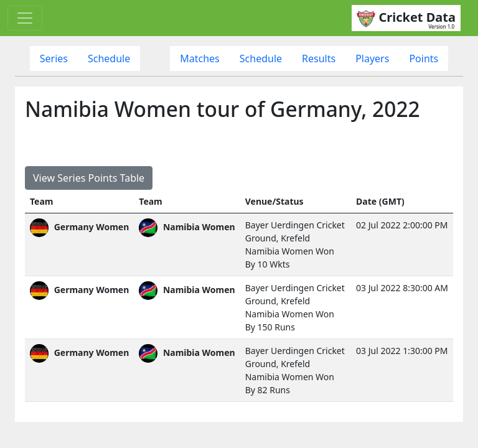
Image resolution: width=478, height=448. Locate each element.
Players (372, 58)
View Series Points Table (89, 178)
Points (424, 58)
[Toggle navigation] (25, 18)
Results (319, 58)
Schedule (109, 58)
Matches (200, 58)
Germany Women (79, 227)
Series (54, 58)
